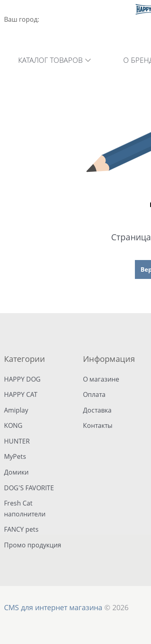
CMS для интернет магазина (53, 607)
